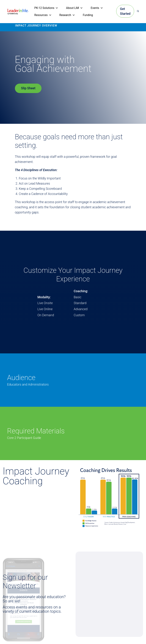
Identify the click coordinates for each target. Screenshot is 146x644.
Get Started (125, 11)
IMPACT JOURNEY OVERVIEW (36, 26)
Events (97, 8)
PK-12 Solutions (46, 8)
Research (67, 15)
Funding (88, 15)
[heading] (18, 11)
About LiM (74, 8)
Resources (43, 15)
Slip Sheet (28, 88)
